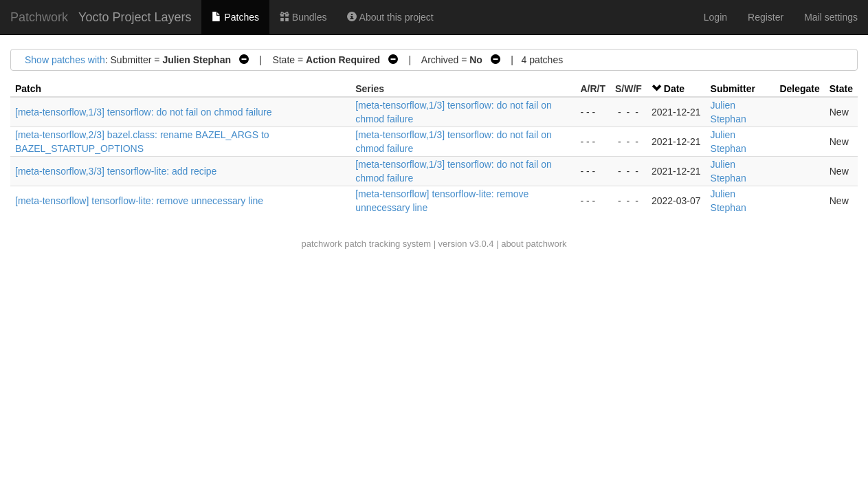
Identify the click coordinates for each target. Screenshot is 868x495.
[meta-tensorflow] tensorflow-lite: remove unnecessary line (139, 201)
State (841, 89)
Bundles (303, 17)
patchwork (321, 244)
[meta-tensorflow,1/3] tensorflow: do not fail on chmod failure (144, 112)
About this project (390, 17)
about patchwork (534, 244)
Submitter (733, 89)
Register (766, 17)
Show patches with (65, 60)
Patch (28, 89)
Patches (235, 17)
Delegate (799, 89)
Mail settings (831, 17)
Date (674, 89)
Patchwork (39, 17)
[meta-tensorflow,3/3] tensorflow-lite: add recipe (116, 171)
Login (715, 17)
